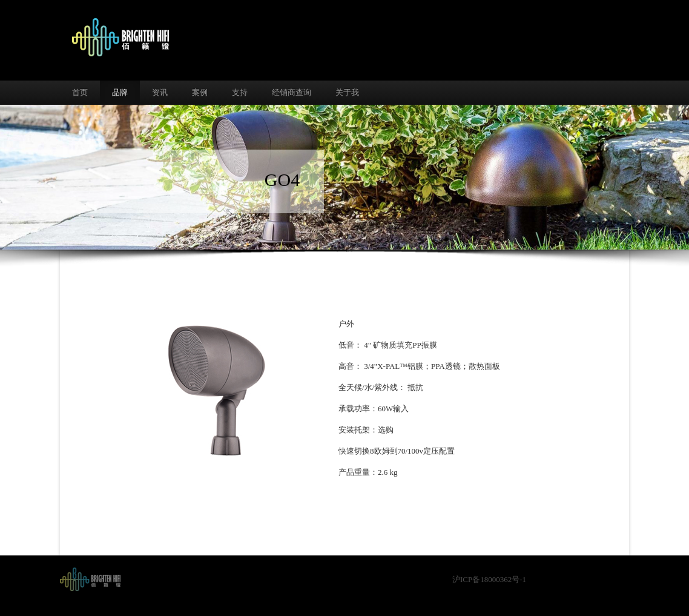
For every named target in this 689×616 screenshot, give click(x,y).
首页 (80, 92)
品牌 (120, 92)
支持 (240, 92)
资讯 (160, 92)
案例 (200, 92)
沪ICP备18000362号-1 (489, 579)
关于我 (347, 92)
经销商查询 (292, 92)
